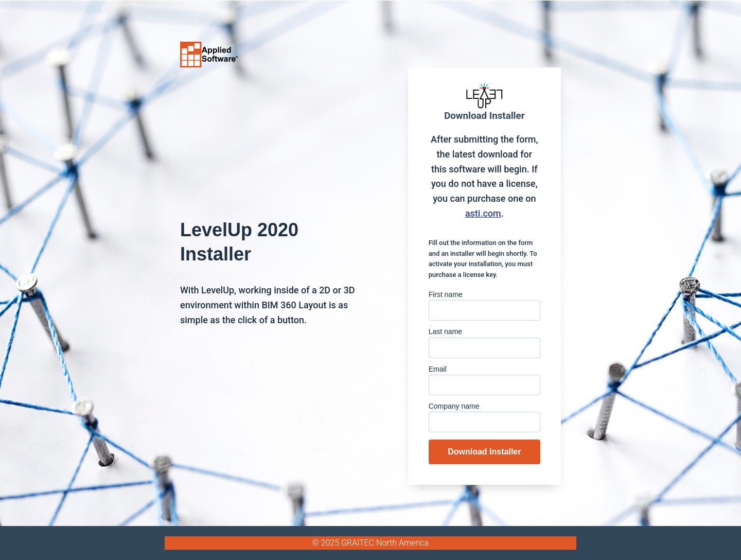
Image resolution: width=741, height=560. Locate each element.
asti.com (483, 213)
